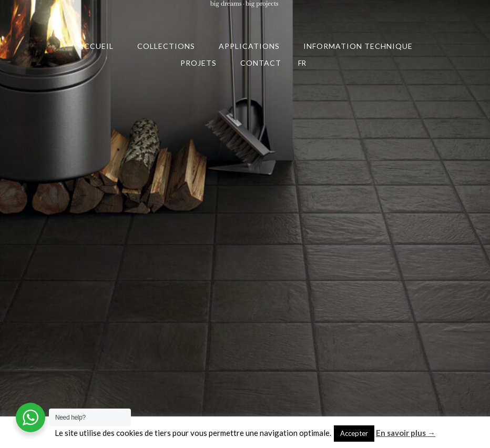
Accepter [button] (354, 433)
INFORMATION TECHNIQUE (358, 46)
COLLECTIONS (166, 46)
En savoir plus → (406, 433)
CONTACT (261, 63)
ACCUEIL (96, 46)
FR (302, 63)
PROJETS (198, 63)
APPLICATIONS (249, 46)
